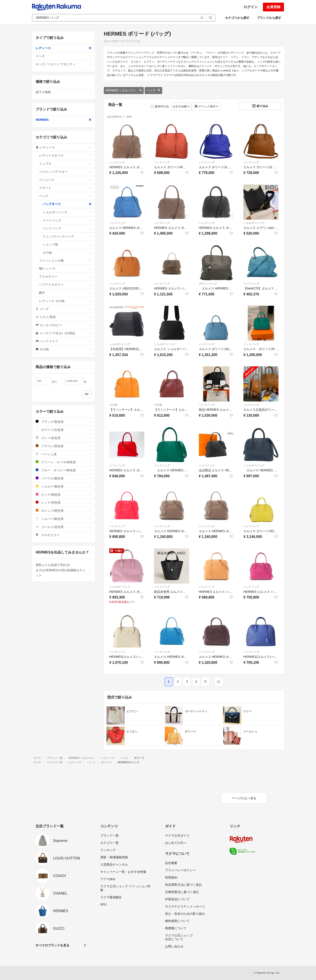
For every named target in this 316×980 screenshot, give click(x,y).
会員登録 (273, 7)
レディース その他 (65, 301)
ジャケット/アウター (65, 172)
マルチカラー (64, 535)
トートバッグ (117, 465)
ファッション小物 (65, 260)
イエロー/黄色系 (64, 486)
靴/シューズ (65, 268)
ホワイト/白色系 (64, 430)
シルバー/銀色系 (64, 519)
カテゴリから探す (237, 18)
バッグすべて (67, 204)
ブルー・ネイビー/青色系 (64, 470)
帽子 (65, 293)
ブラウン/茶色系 (64, 446)
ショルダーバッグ (254, 223)
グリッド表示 (206, 106)
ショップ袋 (67, 244)
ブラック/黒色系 (64, 422)
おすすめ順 (181, 106)
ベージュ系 (64, 454)
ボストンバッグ (208, 284)
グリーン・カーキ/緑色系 (64, 462)
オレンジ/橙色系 (64, 511)
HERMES (64, 120)
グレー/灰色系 (64, 438)
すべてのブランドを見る (52, 945)
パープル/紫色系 (64, 478)
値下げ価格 (64, 92)
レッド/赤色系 (64, 502)
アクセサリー (65, 277)
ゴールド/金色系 (64, 527)
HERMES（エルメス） (124, 90)
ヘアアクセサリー (65, 285)
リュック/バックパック (67, 236)
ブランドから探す (269, 18)
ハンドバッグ (117, 162)
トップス (65, 164)
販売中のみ (160, 106)
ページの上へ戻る (244, 798)
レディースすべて (65, 155)
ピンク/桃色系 (64, 495)
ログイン (251, 7)
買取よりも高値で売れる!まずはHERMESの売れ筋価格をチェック (64, 570)
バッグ (153, 90)
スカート (65, 188)
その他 (113, 405)
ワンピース (65, 180)
